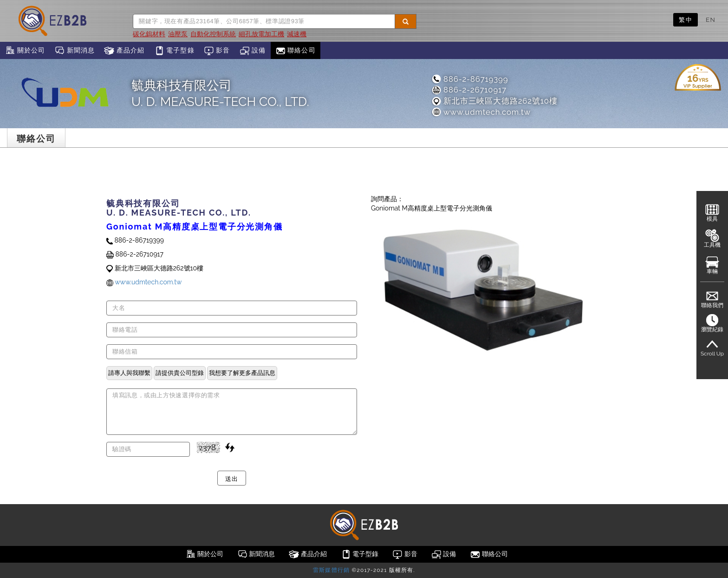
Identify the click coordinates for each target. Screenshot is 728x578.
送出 (231, 478)
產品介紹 (124, 51)
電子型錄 (174, 51)
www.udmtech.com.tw (481, 112)
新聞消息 (75, 51)
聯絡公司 (296, 51)
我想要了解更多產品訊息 (242, 373)
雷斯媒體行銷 (331, 570)
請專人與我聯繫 (129, 373)
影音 (217, 51)
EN (711, 20)
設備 (253, 51)
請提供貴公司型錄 (180, 373)
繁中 (686, 20)
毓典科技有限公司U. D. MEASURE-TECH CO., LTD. (220, 93)
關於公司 (25, 51)
